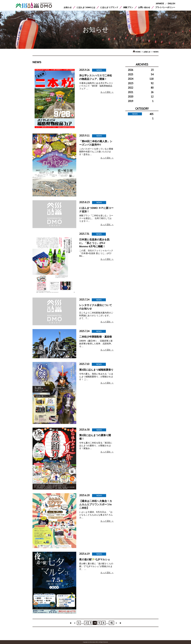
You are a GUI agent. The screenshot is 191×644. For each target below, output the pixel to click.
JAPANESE (160, 4)
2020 (141, 97)
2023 (141, 83)
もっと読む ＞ (107, 92)
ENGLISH (171, 4)
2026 (141, 70)
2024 (141, 79)
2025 (141, 74)
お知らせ (68, 7)
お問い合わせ (144, 7)
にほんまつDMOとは (86, 7)
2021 (141, 92)
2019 (141, 101)
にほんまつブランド (109, 7)
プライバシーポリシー (165, 7)
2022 (141, 88)
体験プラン (128, 7)
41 (112, 623)
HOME (137, 52)
